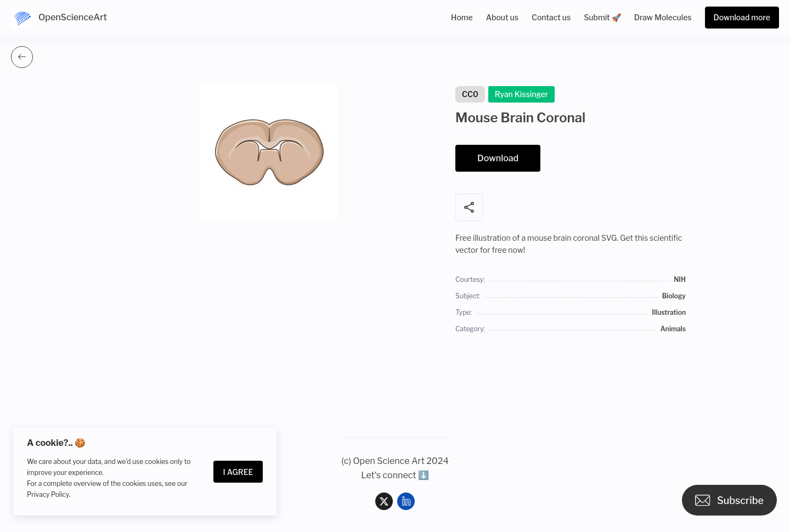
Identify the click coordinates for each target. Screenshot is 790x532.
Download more (742, 17)
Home (462, 17)
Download (498, 158)
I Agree (238, 472)
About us (502, 17)
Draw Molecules (663, 17)
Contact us (551, 17)
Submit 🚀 (602, 17)
